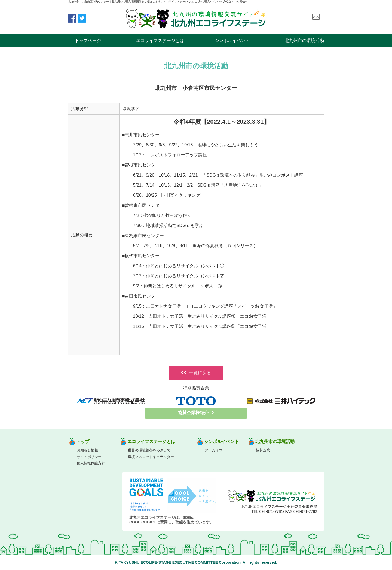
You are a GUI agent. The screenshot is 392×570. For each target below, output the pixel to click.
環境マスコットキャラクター (151, 457)
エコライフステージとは (160, 40)
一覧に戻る (196, 373)
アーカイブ (214, 450)
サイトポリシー (89, 457)
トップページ (88, 40)
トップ (83, 442)
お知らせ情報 (87, 450)
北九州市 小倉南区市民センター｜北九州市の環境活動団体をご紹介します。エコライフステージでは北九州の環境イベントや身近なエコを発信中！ (159, 1)
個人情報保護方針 (91, 463)
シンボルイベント (232, 40)
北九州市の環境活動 (304, 40)
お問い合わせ (316, 17)
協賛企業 (263, 450)
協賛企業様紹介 (196, 413)
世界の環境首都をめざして (149, 450)
